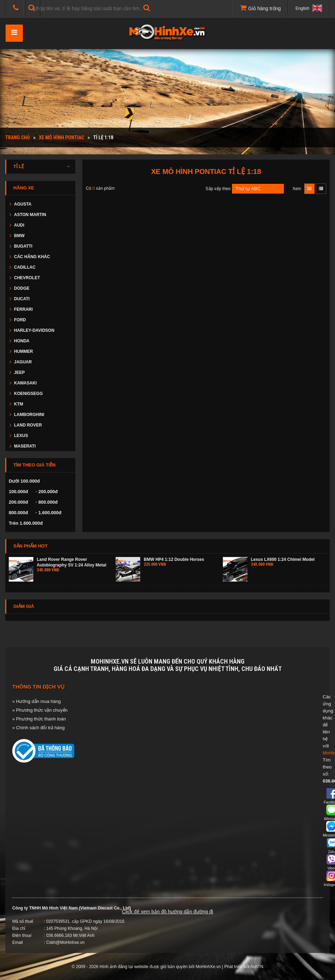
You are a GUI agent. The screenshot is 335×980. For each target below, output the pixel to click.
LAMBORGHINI (29, 415)
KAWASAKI (25, 383)
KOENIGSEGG (28, 394)
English (309, 8)
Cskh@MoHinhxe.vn (66, 942)
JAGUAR (23, 362)
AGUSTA (23, 204)
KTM (19, 404)
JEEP (19, 372)
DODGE (22, 288)
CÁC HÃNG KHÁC (32, 257)
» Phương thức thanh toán (39, 719)
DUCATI (22, 299)
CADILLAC (25, 267)
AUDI (19, 225)
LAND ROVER (28, 425)
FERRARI (23, 309)
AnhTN (257, 967)
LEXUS (21, 436)
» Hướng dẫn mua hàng (36, 701)
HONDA (22, 341)
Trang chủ (18, 137)
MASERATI (25, 446)
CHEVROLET (27, 278)
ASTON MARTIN (30, 215)
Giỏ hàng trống (260, 8)
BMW (19, 236)
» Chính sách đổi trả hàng (38, 728)
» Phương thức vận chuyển (40, 710)
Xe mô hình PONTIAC (61, 137)
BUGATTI (23, 246)
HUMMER (23, 351)
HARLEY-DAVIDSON (34, 330)
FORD (20, 320)
